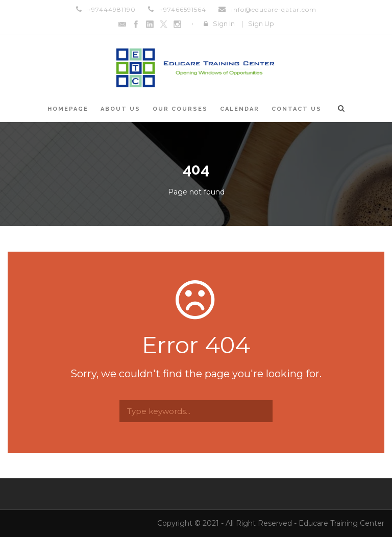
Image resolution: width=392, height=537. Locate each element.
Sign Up (261, 23)
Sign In (224, 23)
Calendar (240, 109)
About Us (120, 109)
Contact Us (297, 109)
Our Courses (180, 109)
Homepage (68, 109)
